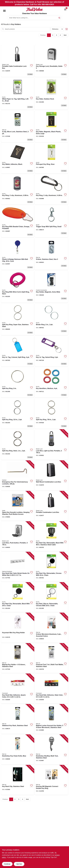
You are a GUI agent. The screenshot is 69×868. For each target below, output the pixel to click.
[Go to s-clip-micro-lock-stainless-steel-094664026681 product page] (18, 126)
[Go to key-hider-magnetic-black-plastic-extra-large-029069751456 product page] (51, 126)
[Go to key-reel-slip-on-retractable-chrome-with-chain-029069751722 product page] (51, 597)
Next (65, 35)
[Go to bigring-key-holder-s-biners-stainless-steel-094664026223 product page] (18, 658)
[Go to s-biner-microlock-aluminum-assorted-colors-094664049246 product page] (51, 628)
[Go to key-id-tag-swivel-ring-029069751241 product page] (51, 351)
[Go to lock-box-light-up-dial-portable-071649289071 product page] (51, 445)
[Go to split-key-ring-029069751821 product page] (51, 414)
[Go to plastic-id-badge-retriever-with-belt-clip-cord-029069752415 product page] (18, 254)
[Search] (60, 18)
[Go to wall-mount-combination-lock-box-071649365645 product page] (51, 476)
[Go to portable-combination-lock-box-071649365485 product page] (51, 506)
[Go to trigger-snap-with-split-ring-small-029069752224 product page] (51, 221)
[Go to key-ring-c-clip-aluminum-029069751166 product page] (51, 189)
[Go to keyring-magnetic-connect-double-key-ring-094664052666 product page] (51, 780)
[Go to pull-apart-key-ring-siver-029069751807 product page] (51, 158)
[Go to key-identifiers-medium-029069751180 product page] (51, 382)
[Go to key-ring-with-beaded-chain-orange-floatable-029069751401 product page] (18, 221)
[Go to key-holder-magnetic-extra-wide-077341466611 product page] (51, 287)
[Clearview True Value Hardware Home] (35, 9)
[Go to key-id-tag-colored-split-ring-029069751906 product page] (18, 351)
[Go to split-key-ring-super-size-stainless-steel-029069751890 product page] (18, 319)
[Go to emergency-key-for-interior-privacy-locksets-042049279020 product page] (18, 476)
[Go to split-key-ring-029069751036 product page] (18, 382)
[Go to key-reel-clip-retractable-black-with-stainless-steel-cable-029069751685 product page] (51, 536)
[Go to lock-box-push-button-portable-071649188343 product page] (18, 536)
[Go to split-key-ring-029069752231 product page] (18, 414)
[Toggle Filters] (67, 29)
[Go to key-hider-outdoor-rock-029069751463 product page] (51, 94)
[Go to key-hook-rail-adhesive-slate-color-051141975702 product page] (51, 689)
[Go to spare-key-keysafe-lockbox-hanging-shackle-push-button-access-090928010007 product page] (18, 506)
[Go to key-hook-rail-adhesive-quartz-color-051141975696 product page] (18, 689)
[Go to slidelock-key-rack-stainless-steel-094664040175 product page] (18, 719)
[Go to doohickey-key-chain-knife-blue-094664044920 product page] (18, 750)
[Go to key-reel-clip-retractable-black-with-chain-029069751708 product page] (18, 597)
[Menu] (4, 11)
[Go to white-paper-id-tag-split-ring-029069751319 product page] (18, 94)
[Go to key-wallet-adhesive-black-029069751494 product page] (18, 158)
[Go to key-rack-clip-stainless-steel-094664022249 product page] (18, 780)
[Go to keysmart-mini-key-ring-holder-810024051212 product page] (18, 628)
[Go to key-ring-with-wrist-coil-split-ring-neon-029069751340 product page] (18, 287)
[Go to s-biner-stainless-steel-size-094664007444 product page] (51, 254)
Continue (7, 864)
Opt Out (19, 864)
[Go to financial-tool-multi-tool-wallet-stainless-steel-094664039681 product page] (51, 658)
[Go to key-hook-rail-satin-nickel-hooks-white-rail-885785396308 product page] (18, 567)
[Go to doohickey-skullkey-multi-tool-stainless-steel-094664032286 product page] (51, 750)
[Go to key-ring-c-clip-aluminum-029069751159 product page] (18, 189)
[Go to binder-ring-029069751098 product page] (51, 319)
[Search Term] (35, 18)
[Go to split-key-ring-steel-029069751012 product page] (18, 445)
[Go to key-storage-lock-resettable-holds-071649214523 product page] (51, 61)
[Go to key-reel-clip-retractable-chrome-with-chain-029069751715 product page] (51, 567)
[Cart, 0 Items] (65, 9)
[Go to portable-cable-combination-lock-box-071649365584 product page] (18, 61)
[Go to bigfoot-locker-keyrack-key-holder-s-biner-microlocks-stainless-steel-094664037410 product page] (51, 719)
